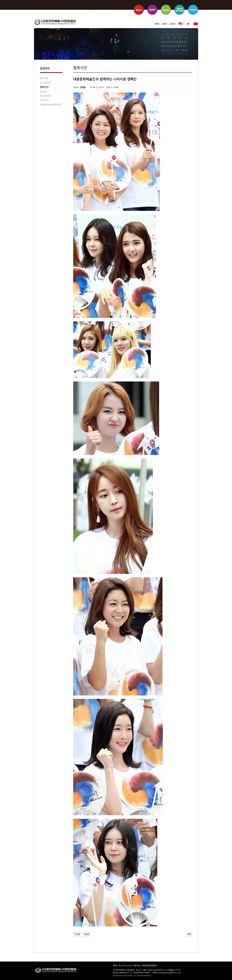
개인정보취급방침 (149, 966)
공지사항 (44, 78)
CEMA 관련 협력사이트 (51, 105)
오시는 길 (126, 966)
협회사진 (44, 87)
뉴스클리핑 (45, 83)
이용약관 (136, 966)
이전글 (77, 934)
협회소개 (116, 966)
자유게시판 (45, 96)
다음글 (86, 934)
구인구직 (44, 100)
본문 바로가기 (34, 0)
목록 (189, 934)
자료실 (43, 92)
